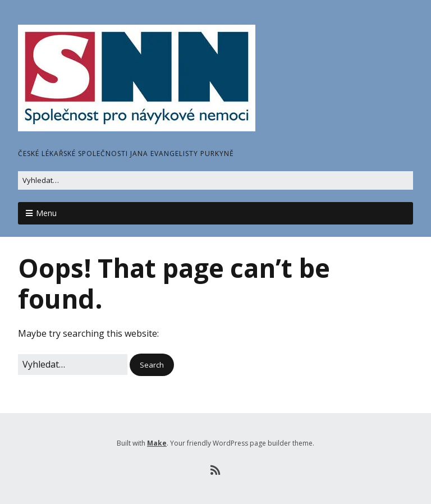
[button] (152, 365)
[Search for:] (215, 180)
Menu (46, 213)
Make (157, 443)
